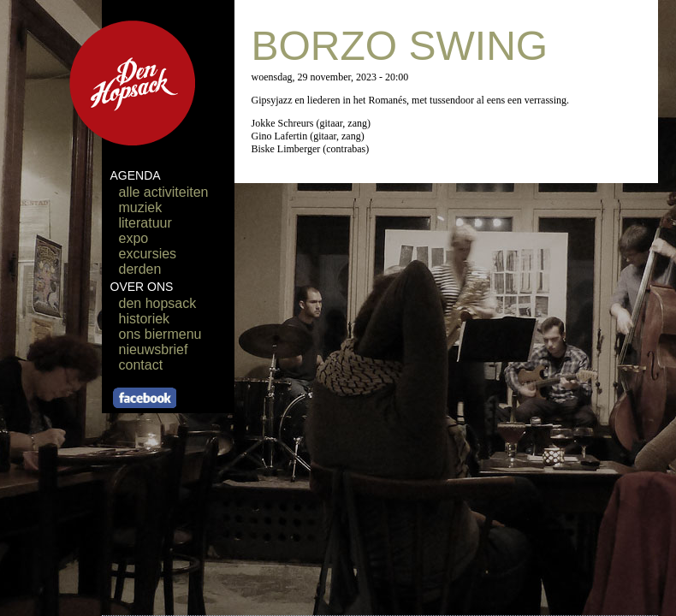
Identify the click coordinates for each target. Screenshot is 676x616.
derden (140, 269)
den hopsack (158, 303)
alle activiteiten (164, 192)
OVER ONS (142, 287)
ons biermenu (160, 334)
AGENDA (136, 175)
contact (141, 365)
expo (134, 238)
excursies (148, 254)
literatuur (145, 223)
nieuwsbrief (154, 349)
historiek (145, 319)
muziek (141, 207)
